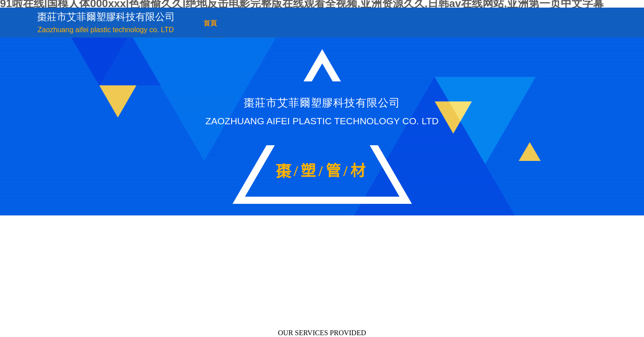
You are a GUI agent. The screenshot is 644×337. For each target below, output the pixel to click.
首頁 (210, 23)
